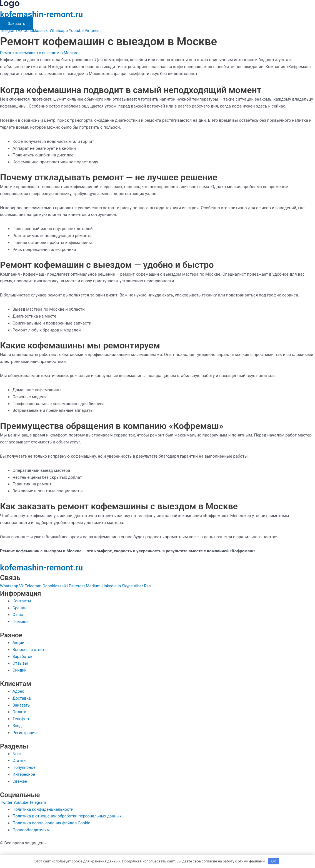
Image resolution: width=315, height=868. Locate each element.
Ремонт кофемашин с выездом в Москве (40, 53)
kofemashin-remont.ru (45, 14)
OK (274, 861)
